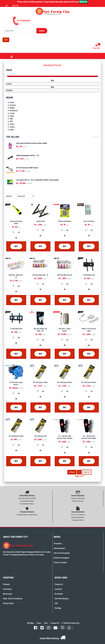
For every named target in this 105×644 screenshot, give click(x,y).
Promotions (7, 589)
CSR (6, 40)
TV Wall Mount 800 (16, 329)
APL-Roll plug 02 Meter (16, 436)
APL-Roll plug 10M (40, 436)
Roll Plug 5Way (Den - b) (40, 275)
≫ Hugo (11, 116)
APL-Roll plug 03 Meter (89, 382)
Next (97, 137)
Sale (46, 623)
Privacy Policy (8, 603)
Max (53, 87)
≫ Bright (11, 108)
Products (7, 584)
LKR (6, 6)
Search (42, 31)
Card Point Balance (62, 599)
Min (53, 80)
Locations (58, 589)
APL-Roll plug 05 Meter (65, 382)
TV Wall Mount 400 (89, 275)
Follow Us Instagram (62, 558)
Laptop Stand (40, 221)
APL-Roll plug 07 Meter (40, 382)
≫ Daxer (11, 102)
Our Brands (59, 594)
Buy (14, 246)
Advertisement (59, 548)
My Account (14, 6)
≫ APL (10, 121)
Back (72, 472)
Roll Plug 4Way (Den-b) (65, 275)
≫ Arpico (11, 127)
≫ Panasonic (13, 111)
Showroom (83, 2)
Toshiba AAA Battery (65, 221)
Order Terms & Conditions (13, 599)
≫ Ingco (11, 130)
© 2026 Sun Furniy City (70, 623)
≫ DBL (10, 119)
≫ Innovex (12, 105)
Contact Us (59, 584)
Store (39, 623)
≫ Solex (11, 124)
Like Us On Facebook (62, 553)
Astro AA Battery (89, 221)
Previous (94, 137)
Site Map (58, 608)
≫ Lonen (11, 113)
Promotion (58, 544)
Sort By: (9, 196)
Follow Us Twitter (60, 563)
